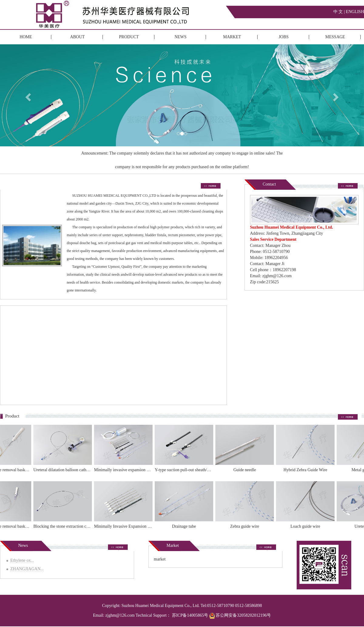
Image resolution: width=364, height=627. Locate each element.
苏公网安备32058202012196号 (240, 615)
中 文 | (340, 12)
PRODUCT (129, 37)
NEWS (180, 37)
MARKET (232, 37)
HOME (26, 37)
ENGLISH (355, 12)
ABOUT (77, 37)
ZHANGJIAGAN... (27, 569)
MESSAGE (335, 37)
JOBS (284, 37)
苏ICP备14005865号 (190, 615)
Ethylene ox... (22, 560)
